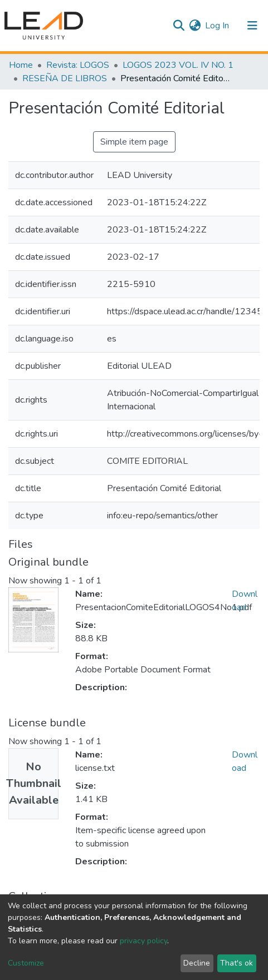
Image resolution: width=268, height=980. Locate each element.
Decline (197, 963)
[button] (195, 26)
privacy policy (143, 941)
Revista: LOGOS (78, 65)
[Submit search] (179, 26)
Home (21, 65)
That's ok (237, 963)
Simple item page (134, 142)
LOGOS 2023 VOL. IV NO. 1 (178, 65)
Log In (218, 26)
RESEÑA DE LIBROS (65, 78)
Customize (26, 963)
